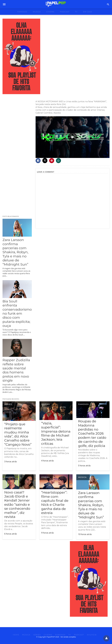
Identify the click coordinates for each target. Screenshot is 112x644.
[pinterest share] (52, 161)
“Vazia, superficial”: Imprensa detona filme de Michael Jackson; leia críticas (56, 433)
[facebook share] (38, 161)
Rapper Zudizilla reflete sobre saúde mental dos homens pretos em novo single (16, 370)
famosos (22, 12)
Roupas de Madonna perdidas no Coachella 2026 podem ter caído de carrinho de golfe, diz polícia (92, 433)
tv (76, 12)
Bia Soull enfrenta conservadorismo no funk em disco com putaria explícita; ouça (17, 313)
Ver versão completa (68, 637)
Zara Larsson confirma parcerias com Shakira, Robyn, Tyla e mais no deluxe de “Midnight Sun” (15, 252)
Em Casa (88, 12)
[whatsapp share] (58, 161)
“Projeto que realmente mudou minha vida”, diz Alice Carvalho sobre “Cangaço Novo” (18, 434)
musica (37, 12)
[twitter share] (45, 161)
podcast (65, 12)
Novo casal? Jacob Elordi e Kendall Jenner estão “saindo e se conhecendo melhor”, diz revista (17, 504)
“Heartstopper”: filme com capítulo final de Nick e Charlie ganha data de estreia (55, 503)
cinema (50, 12)
